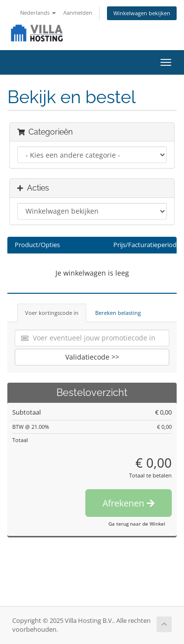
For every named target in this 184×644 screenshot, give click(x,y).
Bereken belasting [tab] (118, 313)
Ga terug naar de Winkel (137, 524)
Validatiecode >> (92, 357)
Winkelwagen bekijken (142, 13)
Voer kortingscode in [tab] (52, 313)
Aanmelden (78, 13)
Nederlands (38, 13)
